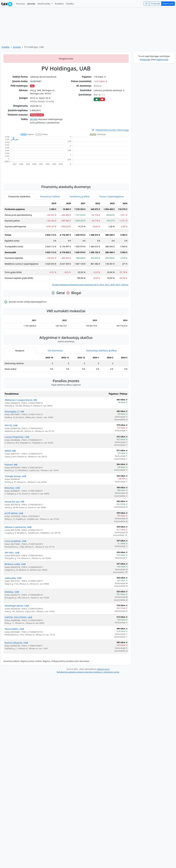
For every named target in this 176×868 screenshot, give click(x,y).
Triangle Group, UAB (15, 476)
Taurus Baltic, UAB (14, 629)
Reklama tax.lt (103, 669)
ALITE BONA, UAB (14, 513)
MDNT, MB (10, 451)
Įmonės (31, 4)
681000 (34, 119)
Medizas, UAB (12, 592)
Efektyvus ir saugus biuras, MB (21, 400)
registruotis (162, 59)
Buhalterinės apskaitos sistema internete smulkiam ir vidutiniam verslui (88, 672)
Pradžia (6, 47)
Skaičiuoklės (44, 4)
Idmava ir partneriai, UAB (18, 527)
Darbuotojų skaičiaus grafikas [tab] (101, 350)
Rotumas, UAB (12, 488)
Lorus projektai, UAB (15, 541)
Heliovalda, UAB (13, 578)
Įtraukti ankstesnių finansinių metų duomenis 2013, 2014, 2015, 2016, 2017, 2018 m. (90, 285)
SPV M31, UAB (12, 553)
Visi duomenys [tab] (55, 350)
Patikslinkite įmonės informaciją (110, 130)
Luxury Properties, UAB (17, 437)
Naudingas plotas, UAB (17, 606)
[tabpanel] (66, 243)
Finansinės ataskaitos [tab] (19, 196)
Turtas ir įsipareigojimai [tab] (112, 196)
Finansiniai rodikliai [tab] (50, 196)
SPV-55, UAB (11, 425)
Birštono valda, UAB (15, 564)
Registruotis (168, 3)
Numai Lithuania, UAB (16, 643)
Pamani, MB (11, 465)
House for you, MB (14, 502)
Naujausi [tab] (20, 350)
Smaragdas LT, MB (14, 411)
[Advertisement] (66, 173)
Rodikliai (59, 4)
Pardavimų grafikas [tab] (80, 196)
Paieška (70, 4)
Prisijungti (156, 3)
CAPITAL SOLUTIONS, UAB (18, 617)
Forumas (20, 4)
